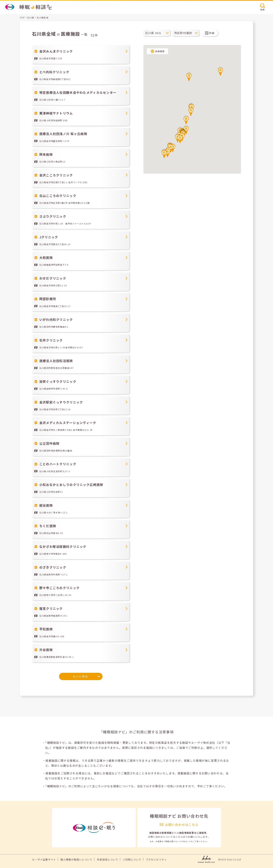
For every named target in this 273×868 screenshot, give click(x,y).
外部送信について (108, 859)
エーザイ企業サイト (44, 859)
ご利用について (132, 859)
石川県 (31, 17)
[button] (189, 77)
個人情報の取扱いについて (76, 859)
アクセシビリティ (156, 859)
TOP (22, 17)
